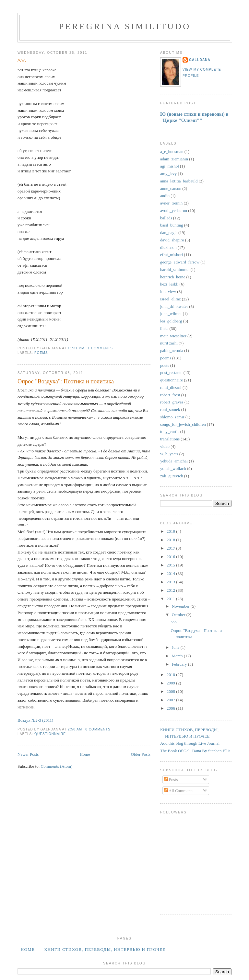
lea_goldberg (171, 321)
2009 (171, 683)
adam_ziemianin (174, 159)
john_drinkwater (174, 306)
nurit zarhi (169, 343)
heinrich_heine (173, 277)
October (179, 615)
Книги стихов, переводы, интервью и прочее (105, 949)
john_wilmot (171, 314)
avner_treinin (171, 203)
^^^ (22, 61)
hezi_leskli (169, 284)
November (181, 606)
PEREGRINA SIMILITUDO (125, 26)
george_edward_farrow (180, 262)
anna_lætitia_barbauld (179, 181)
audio (165, 196)
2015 (171, 565)
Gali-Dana (200, 60)
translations (170, 439)
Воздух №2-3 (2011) (35, 720)
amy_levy (168, 174)
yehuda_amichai (174, 461)
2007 (171, 700)
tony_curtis (170, 432)
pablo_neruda (172, 350)
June (176, 647)
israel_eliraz (171, 299)
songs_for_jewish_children (183, 424)
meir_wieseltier (173, 336)
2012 (171, 590)
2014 (171, 573)
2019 (171, 531)
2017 (171, 548)
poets (165, 365)
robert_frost (170, 395)
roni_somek (170, 409)
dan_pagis (169, 233)
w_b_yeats (169, 454)
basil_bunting (172, 225)
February (180, 664)
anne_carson (171, 188)
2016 (171, 557)
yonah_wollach (173, 468)
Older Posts (141, 754)
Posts (171, 780)
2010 (171, 675)
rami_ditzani (171, 387)
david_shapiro (172, 240)
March (178, 656)
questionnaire (50, 734)
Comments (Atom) (57, 766)
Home (85, 754)
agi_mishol (170, 166)
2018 (171, 540)
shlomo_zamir (172, 417)
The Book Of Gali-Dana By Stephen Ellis (195, 751)
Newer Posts (28, 754)
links (164, 328)
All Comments (179, 791)
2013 (171, 582)
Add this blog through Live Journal (190, 743)
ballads (166, 218)
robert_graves (172, 402)
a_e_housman (172, 152)
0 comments (98, 729)
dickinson (168, 247)
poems (41, 353)
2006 (171, 708)
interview (168, 292)
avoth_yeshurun (174, 210)
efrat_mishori (172, 255)
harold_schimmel (175, 269)
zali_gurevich (172, 476)
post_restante (171, 373)
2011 (171, 599)
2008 (171, 691)
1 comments (100, 348)
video (165, 446)
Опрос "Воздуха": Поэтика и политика (66, 381)
